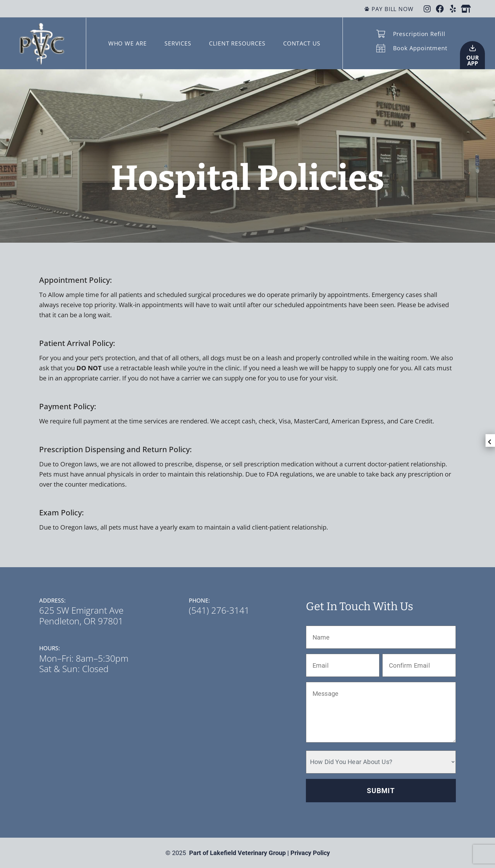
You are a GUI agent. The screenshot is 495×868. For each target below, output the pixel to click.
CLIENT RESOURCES (237, 43)
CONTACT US (302, 43)
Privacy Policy (310, 853)
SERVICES (178, 43)
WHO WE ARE (128, 43)
